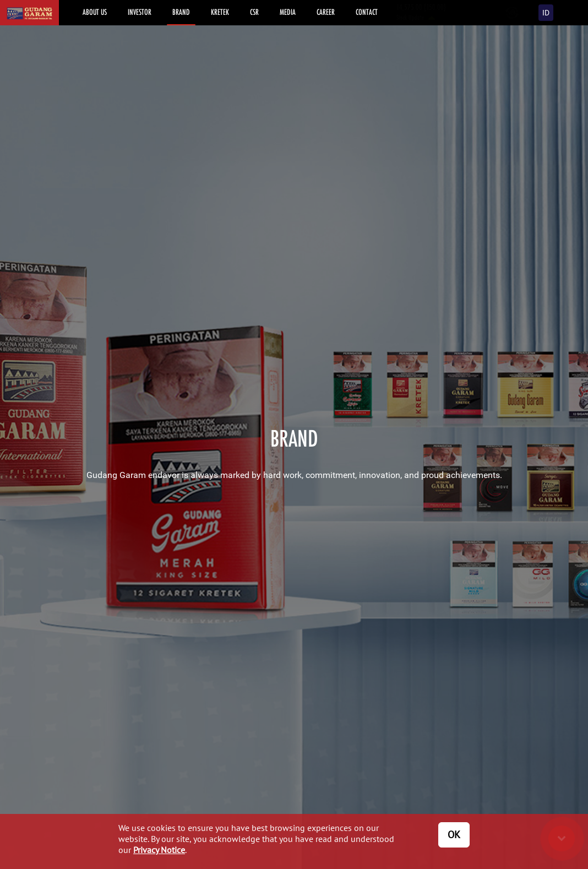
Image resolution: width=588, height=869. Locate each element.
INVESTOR (140, 12)
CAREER (326, 12)
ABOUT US (95, 12)
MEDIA (288, 12)
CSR (254, 12)
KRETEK (220, 12)
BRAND (181, 12)
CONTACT (367, 12)
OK (454, 835)
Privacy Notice (159, 850)
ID (546, 13)
